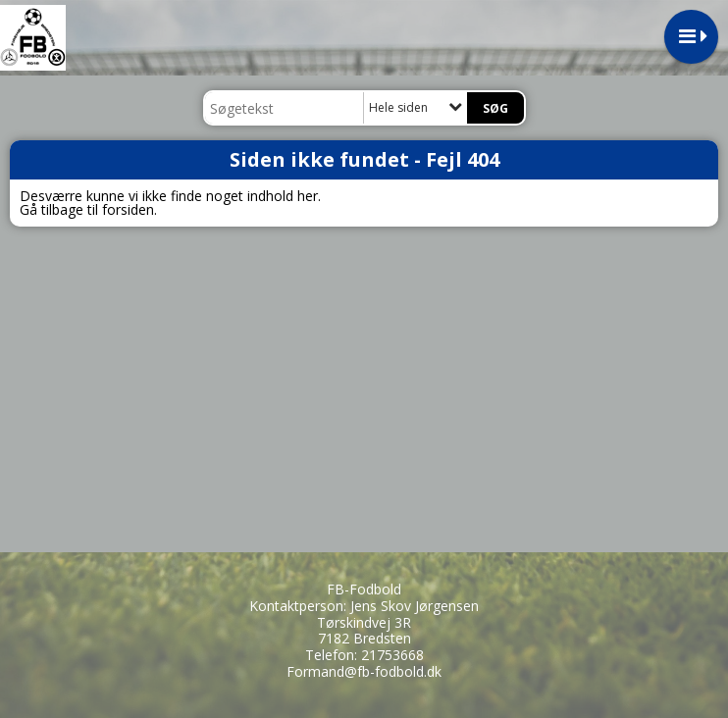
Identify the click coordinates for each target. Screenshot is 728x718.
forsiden (128, 209)
